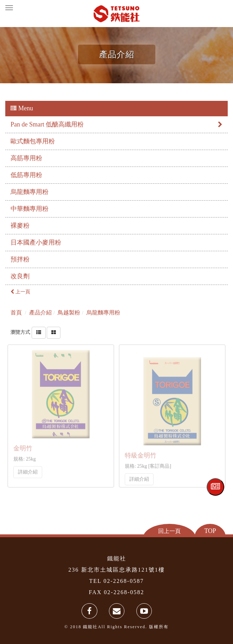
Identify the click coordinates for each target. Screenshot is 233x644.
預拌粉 (20, 259)
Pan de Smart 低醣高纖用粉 (116, 124)
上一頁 (20, 292)
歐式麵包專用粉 (33, 141)
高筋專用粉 (26, 158)
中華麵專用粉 (30, 209)
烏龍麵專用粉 (30, 192)
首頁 (16, 313)
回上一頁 (169, 531)
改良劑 (20, 276)
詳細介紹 (28, 470)
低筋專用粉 (26, 175)
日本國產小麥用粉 (36, 242)
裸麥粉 (20, 226)
